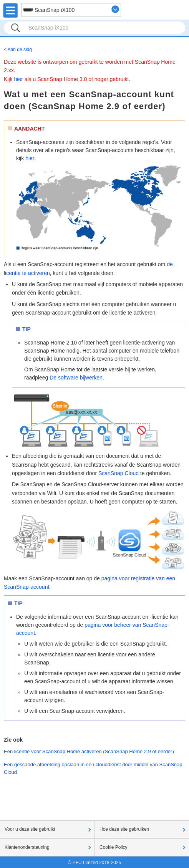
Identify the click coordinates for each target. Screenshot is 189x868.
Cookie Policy (114, 847)
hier (18, 79)
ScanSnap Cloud (119, 473)
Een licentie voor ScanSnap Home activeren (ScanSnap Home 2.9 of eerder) (89, 751)
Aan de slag (20, 50)
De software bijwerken (76, 378)
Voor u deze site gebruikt (30, 829)
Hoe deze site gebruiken (124, 829)
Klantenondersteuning (27, 847)
